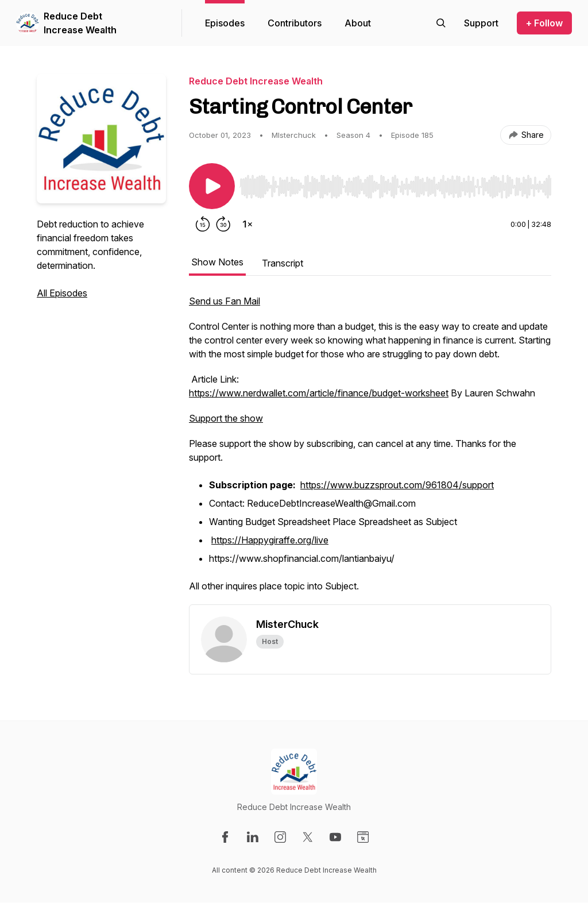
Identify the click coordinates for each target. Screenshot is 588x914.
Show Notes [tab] (217, 262)
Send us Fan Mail (225, 301)
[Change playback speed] (247, 224)
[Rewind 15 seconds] (203, 224)
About (358, 23)
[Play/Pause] (212, 186)
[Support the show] (481, 23)
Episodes (225, 23)
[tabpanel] (370, 449)
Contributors (295, 23)
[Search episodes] (441, 23)
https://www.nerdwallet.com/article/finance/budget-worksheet (319, 393)
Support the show (226, 418)
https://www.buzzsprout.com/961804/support (397, 485)
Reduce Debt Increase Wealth (80, 23)
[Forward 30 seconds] (223, 224)
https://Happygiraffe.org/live (270, 540)
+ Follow (544, 23)
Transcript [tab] (283, 263)
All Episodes (62, 293)
